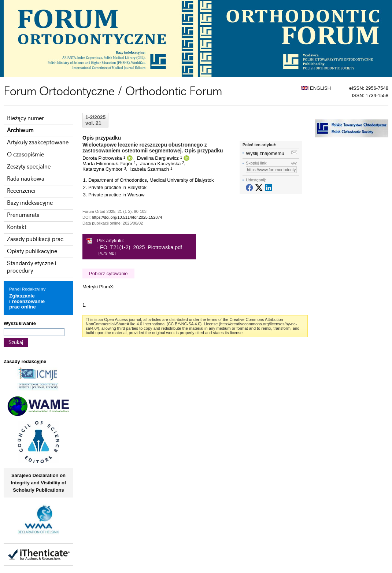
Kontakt (17, 227)
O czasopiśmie (25, 155)
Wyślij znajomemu (265, 153)
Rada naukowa (26, 179)
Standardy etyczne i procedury (32, 267)
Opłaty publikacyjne (32, 252)
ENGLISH (316, 88)
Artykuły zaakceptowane (38, 143)
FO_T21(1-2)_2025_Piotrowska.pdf (141, 247)
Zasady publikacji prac (35, 239)
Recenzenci (21, 191)
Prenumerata (23, 215)
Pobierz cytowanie (108, 273)
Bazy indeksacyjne (30, 203)
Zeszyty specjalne (29, 167)
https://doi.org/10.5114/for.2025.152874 (127, 217)
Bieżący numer (25, 119)
